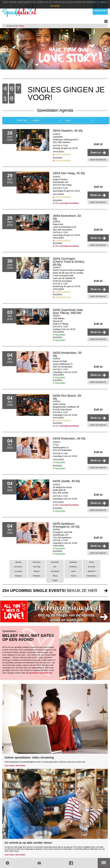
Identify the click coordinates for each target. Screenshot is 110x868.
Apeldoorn (73, 562)
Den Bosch (18, 567)
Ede (55, 567)
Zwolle (55, 580)
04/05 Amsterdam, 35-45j (68, 354)
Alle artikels (20, 766)
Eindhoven (73, 567)
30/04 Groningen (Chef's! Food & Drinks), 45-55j (69, 262)
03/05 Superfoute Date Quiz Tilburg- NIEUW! (68, 311)
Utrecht (73, 576)
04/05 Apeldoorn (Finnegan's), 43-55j (66, 525)
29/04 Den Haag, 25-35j (69, 173)
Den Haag (37, 567)
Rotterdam (37, 576)
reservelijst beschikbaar (69, 203)
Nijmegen (18, 576)
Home (22, 26)
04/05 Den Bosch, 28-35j (67, 397)
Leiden (73, 571)
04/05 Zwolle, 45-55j (66, 481)
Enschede (92, 567)
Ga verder (55, 6)
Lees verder (9, 766)
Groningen (18, 571)
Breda (92, 562)
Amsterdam (55, 562)
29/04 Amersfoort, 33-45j (67, 217)
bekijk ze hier (50, 591)
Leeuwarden (55, 571)
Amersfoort (37, 562)
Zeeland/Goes (92, 576)
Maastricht (92, 571)
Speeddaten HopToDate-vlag (40, 673)
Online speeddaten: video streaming (29, 757)
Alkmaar (18, 562)
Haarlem (37, 571)
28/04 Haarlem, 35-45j (68, 131)
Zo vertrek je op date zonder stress (28, 843)
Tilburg (55, 576)
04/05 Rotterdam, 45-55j (69, 438)
